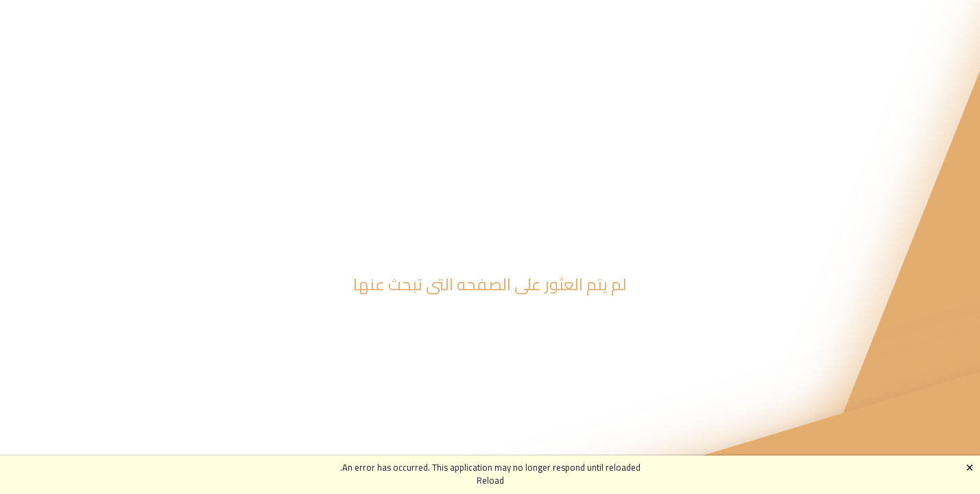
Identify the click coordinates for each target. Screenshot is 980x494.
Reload (490, 481)
